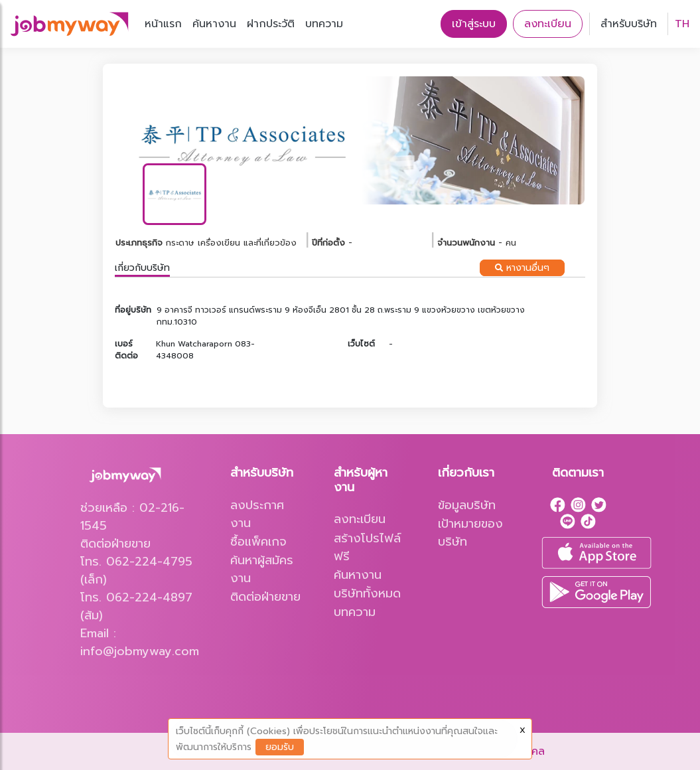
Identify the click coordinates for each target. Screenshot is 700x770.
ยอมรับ (280, 747)
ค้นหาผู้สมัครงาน (262, 569)
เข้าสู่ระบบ (474, 24)
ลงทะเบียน (548, 24)
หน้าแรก (163, 24)
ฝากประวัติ (271, 24)
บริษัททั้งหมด (367, 593)
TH (682, 24)
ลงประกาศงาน (257, 514)
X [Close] (523, 730)
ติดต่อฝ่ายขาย (265, 597)
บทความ (324, 24)
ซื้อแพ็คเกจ (258, 542)
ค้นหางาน (214, 24)
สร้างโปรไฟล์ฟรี (367, 547)
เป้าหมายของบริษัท (470, 533)
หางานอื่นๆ (522, 268)
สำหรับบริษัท (629, 24)
